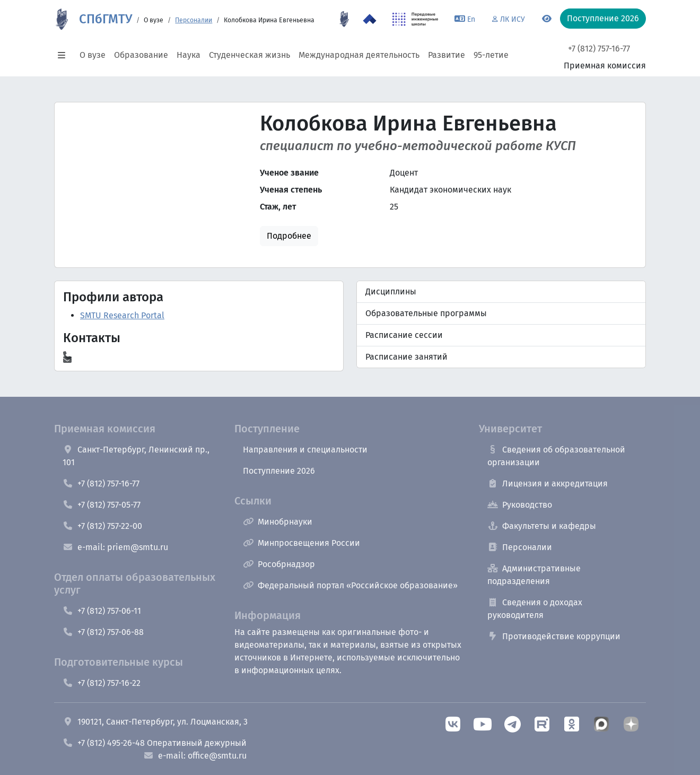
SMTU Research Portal (122, 315)
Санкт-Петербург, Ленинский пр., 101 (136, 456)
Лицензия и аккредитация (548, 484)
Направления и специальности (305, 450)
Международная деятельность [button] (359, 55)
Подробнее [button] (289, 236)
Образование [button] (141, 55)
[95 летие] (344, 19)
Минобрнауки (278, 522)
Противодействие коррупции (554, 636)
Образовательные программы (426, 313)
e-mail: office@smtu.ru (195, 756)
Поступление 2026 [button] (603, 18)
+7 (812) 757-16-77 (599, 49)
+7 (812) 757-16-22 (102, 683)
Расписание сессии (404, 335)
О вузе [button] (93, 55)
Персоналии (194, 20)
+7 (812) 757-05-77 (102, 505)
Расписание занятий (406, 357)
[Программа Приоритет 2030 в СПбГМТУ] (370, 19)
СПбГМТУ (106, 19)
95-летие (491, 55)
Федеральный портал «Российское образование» (350, 585)
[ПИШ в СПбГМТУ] (415, 19)
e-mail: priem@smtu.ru (115, 547)
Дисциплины (391, 291)
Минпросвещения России (301, 543)
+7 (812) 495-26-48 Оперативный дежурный (155, 743)
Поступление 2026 (279, 471)
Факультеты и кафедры (542, 526)
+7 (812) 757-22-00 (102, 526)
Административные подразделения (534, 575)
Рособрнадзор (279, 564)
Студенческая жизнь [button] (250, 55)
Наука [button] (189, 55)
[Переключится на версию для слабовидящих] (547, 19)
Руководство (520, 505)
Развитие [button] (447, 55)
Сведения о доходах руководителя (535, 609)
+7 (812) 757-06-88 (103, 632)
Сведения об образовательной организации (556, 456)
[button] (65, 55)
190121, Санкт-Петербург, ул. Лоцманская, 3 (155, 722)
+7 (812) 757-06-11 (102, 611)
